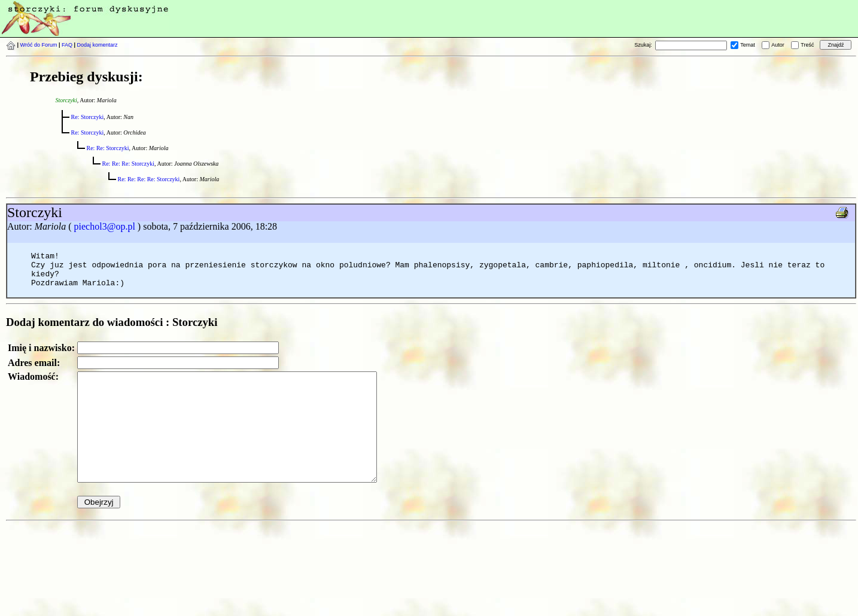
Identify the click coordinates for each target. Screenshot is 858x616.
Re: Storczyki (88, 117)
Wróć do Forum (39, 45)
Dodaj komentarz (98, 45)
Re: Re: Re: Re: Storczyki (149, 179)
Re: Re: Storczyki (108, 148)
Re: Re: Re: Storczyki (129, 164)
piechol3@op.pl (105, 226)
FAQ (67, 45)
